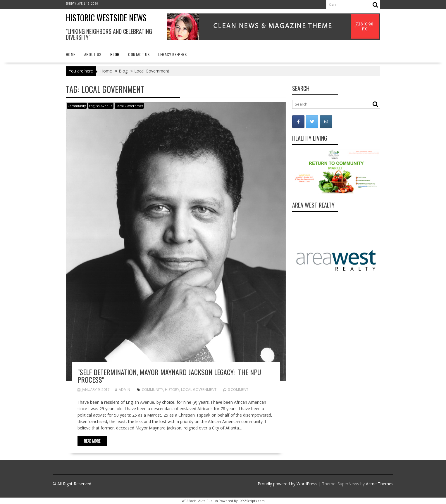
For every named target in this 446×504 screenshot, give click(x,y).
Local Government (199, 390)
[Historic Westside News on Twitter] (312, 122)
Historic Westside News (106, 18)
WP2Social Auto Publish (200, 501)
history (172, 390)
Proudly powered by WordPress (287, 484)
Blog (115, 54)
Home (71, 54)
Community (77, 106)
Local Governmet (129, 106)
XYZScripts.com (253, 501)
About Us (93, 54)
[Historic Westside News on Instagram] (326, 122)
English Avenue (101, 106)
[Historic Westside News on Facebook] (298, 122)
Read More (92, 441)
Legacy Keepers (172, 54)
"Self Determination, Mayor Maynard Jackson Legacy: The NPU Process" (169, 376)
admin (123, 390)
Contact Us (139, 54)
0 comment (238, 390)
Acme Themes (380, 484)
